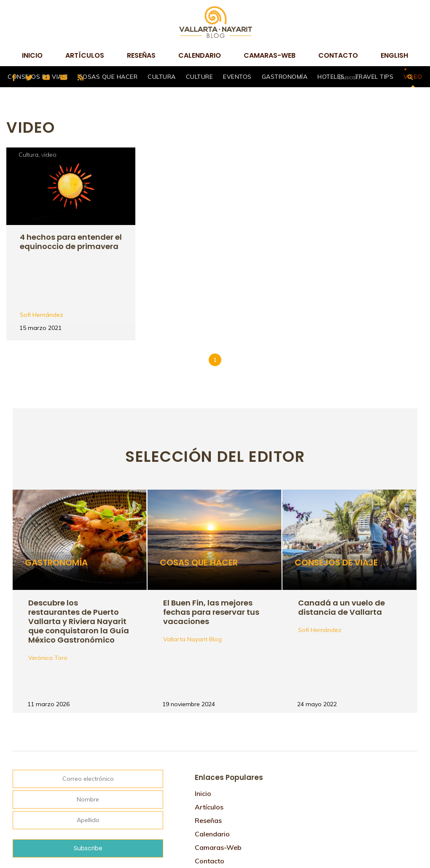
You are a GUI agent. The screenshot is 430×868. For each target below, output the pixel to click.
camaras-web (270, 55)
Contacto (338, 55)
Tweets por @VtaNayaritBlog (347, 716)
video (49, 155)
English (394, 55)
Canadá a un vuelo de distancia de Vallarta (342, 552)
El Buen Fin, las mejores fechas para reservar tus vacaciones (211, 556)
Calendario (200, 55)
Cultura (162, 77)
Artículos (85, 55)
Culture (200, 77)
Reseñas (141, 55)
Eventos (237, 77)
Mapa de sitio (217, 819)
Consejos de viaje (336, 508)
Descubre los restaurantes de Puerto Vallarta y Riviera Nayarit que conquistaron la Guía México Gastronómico (79, 565)
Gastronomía (285, 77)
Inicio (32, 55)
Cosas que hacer (108, 77)
